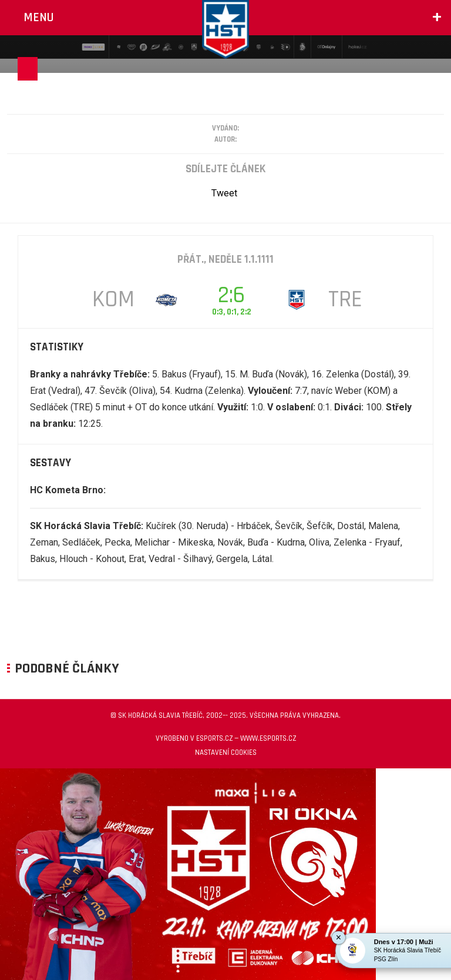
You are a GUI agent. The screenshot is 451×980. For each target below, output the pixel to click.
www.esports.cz (268, 738)
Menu (38, 17)
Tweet (224, 193)
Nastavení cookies (226, 752)
